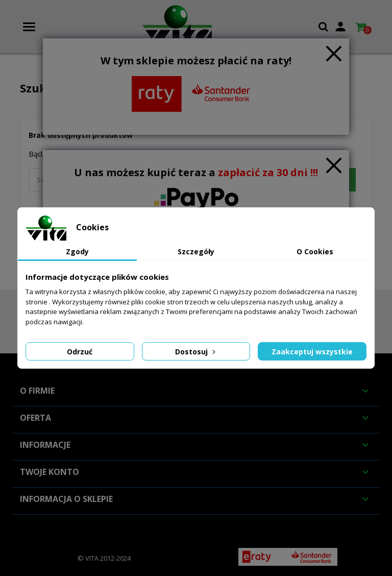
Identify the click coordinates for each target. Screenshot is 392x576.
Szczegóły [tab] (196, 251)
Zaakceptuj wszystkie (312, 352)
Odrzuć (80, 352)
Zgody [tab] (77, 251)
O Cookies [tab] (315, 251)
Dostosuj (196, 352)
